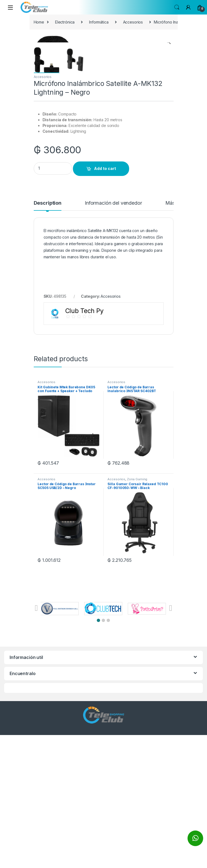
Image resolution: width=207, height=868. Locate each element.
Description (48, 336)
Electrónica (65, 22)
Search (177, 7)
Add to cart (105, 301)
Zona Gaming (137, 612)
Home (39, 22)
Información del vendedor (113, 336)
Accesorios (133, 22)
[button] (98, 753)
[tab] (48, 338)
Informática (99, 22)
